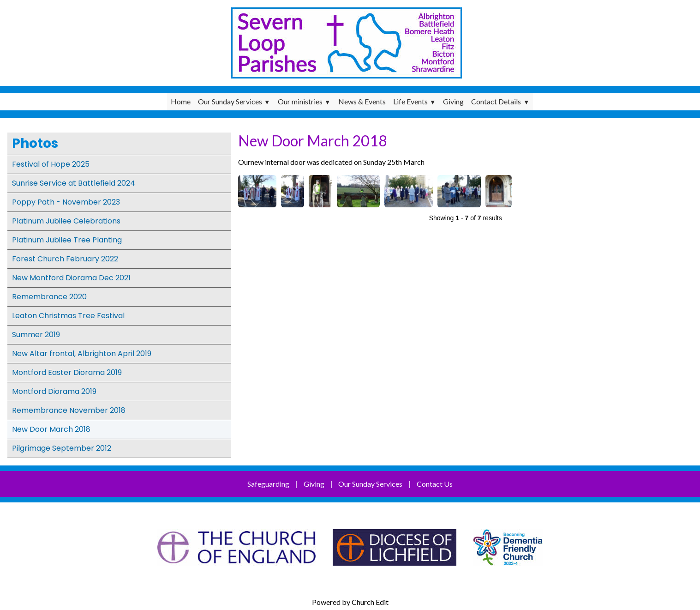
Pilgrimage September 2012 (62, 448)
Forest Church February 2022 (65, 259)
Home (181, 101)
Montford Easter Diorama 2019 (67, 372)
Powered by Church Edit (350, 602)
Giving (453, 101)
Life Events (410, 101)
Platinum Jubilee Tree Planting (67, 240)
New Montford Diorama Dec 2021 (71, 278)
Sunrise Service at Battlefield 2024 (74, 183)
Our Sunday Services (230, 101)
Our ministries (300, 101)
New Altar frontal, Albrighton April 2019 (82, 353)
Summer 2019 (36, 335)
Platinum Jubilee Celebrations (66, 221)
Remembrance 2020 (49, 297)
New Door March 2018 (51, 429)
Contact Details (496, 101)
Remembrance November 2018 (69, 410)
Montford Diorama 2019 (54, 391)
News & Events (362, 101)
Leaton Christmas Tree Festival (68, 316)
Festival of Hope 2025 (51, 164)
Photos (35, 143)
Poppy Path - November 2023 (66, 202)
